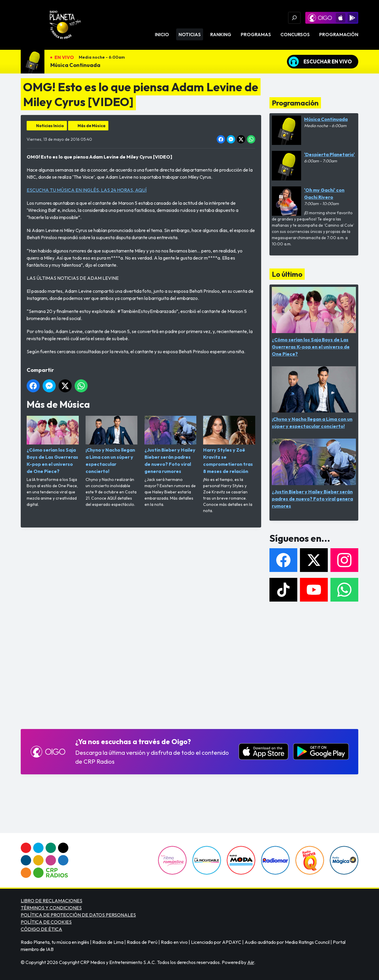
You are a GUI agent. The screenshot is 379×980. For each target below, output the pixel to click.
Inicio (162, 34)
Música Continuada (75, 65)
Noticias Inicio (50, 126)
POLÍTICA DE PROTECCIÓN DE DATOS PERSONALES (78, 915)
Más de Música (91, 126)
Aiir (251, 962)
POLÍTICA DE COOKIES (46, 922)
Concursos (295, 34)
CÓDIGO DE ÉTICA (41, 929)
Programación (339, 34)
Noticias (190, 34)
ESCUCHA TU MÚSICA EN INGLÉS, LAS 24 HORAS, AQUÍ (87, 190)
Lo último (287, 274)
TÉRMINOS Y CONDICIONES (51, 908)
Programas (256, 34)
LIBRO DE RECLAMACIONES (52, 901)
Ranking (221, 34)
